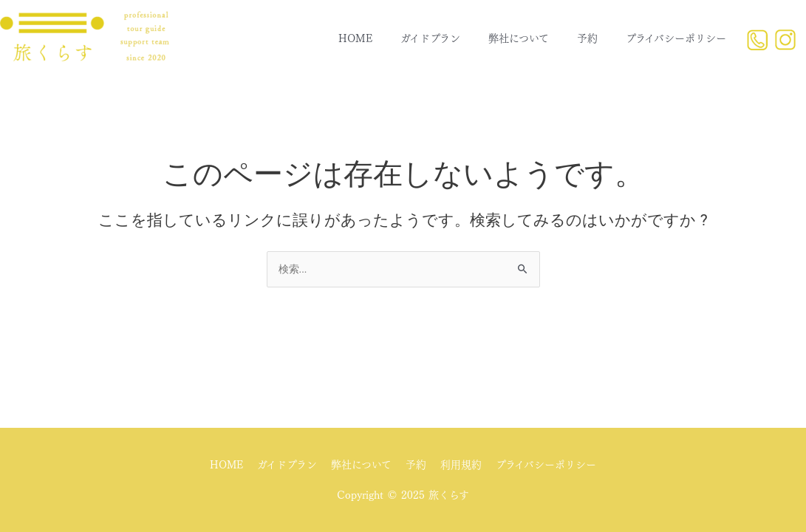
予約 (587, 39)
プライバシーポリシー (676, 39)
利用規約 (462, 465)
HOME (355, 39)
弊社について (519, 39)
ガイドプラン (430, 39)
